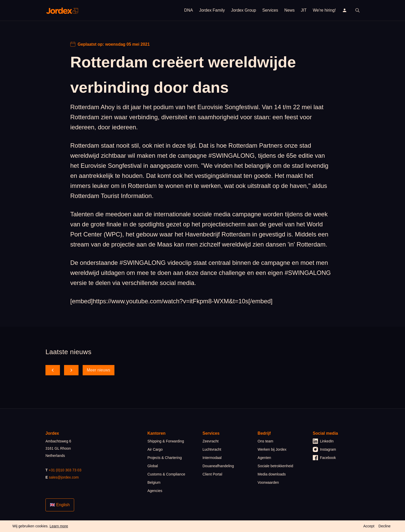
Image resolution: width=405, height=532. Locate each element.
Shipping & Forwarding (166, 441)
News (290, 10)
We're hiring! (324, 10)
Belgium (154, 482)
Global (153, 466)
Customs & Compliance (166, 474)
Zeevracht (211, 441)
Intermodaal (212, 458)
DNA (189, 10)
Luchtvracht (212, 449)
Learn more (59, 526)
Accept (369, 526)
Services (270, 10)
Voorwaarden (268, 482)
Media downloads (272, 474)
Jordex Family (212, 10)
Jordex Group (243, 10)
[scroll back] (53, 370)
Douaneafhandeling (218, 466)
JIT (304, 10)
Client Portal (212, 474)
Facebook (324, 458)
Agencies (155, 491)
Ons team (265, 441)
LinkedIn (323, 441)
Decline (384, 526)
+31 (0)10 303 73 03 (65, 470)
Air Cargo (155, 449)
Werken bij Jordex (272, 449)
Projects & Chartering (165, 458)
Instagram (324, 449)
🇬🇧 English (60, 505)
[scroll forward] (71, 370)
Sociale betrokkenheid (275, 466)
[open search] (357, 10)
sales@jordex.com (64, 477)
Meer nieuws (99, 370)
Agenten (264, 458)
